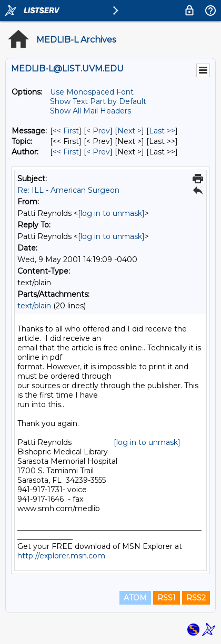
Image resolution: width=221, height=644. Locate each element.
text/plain (34, 306)
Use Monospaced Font (92, 92)
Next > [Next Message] (129, 131)
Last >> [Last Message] (162, 131)
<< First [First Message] (66, 131)
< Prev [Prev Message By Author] (98, 152)
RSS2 (196, 598)
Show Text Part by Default (98, 101)
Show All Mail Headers (91, 111)
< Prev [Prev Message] (98, 131)
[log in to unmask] (111, 213)
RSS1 (167, 598)
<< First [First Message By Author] (66, 152)
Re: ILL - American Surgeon (68, 190)
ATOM (135, 598)
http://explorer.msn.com (61, 556)
